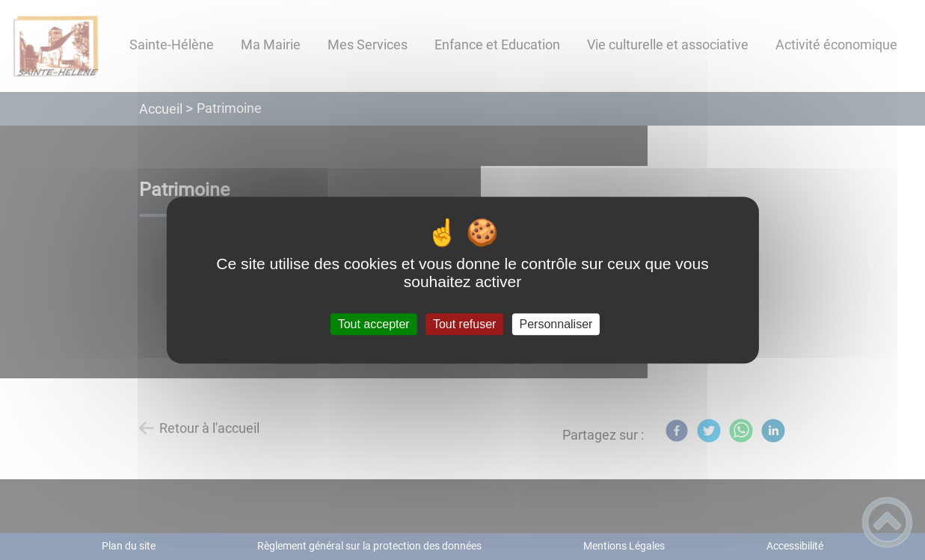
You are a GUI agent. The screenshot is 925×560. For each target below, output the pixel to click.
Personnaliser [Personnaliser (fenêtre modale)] (556, 324)
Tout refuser (464, 324)
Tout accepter (374, 324)
